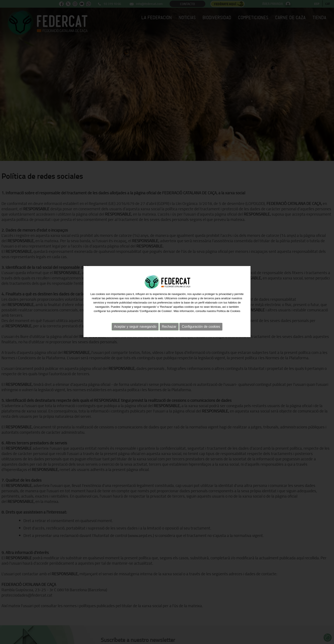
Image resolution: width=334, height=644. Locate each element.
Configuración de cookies (201, 323)
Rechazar (169, 323)
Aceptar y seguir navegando (135, 323)
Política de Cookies (228, 307)
